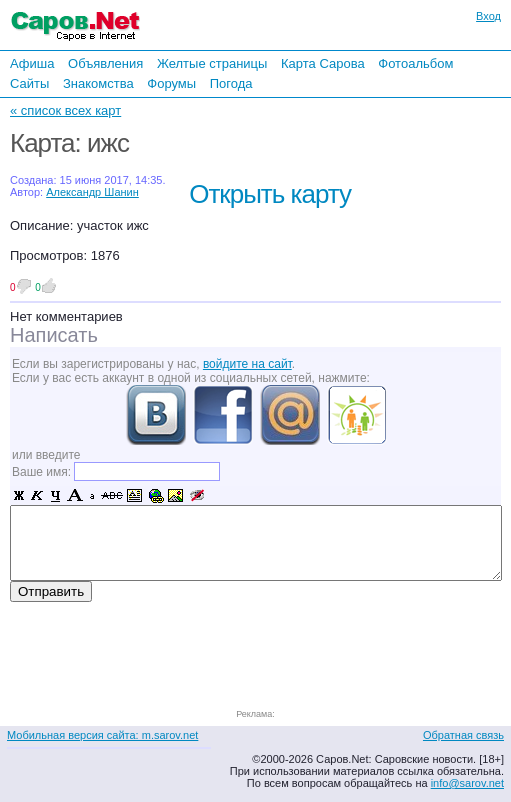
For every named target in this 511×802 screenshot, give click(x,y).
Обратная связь (463, 735)
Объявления (105, 63)
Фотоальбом (415, 63)
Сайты (29, 83)
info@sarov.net (467, 783)
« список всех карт (65, 110)
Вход (488, 16)
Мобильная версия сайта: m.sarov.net (102, 735)
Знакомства (98, 83)
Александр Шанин (92, 192)
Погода (231, 83)
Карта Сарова (323, 63)
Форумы (171, 83)
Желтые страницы (212, 63)
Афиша (32, 63)
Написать (54, 335)
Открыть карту (270, 194)
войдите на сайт (247, 364)
